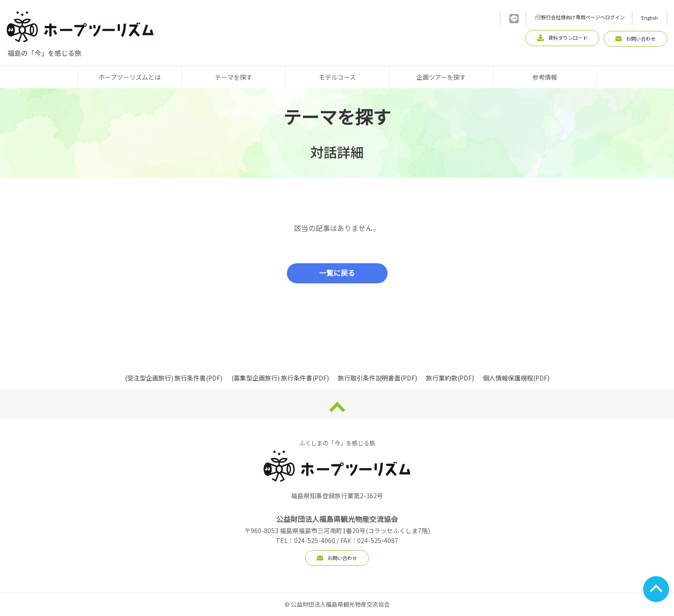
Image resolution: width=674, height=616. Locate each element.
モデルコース (337, 77)
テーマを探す (234, 77)
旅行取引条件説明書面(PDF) (378, 378)
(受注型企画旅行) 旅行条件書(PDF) (174, 378)
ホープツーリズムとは (130, 77)
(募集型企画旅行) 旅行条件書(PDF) (280, 378)
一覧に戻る (337, 273)
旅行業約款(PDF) (450, 378)
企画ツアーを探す (441, 77)
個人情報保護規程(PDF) (516, 378)
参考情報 (545, 77)
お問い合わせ (337, 558)
